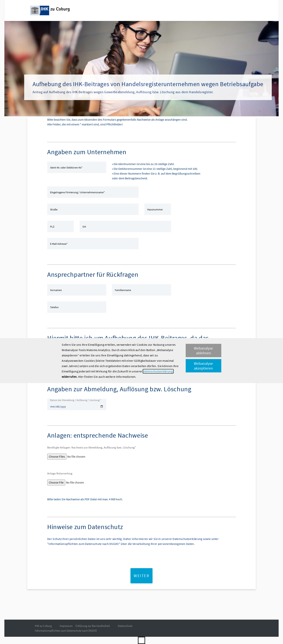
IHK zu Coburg (43, 626)
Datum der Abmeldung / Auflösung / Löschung (75, 400)
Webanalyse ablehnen (203, 350)
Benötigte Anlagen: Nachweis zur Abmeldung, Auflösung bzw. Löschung (92, 447)
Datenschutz (125, 626)
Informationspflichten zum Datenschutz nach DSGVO (66, 631)
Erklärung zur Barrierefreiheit (93, 626)
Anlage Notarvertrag (60, 473)
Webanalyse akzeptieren (203, 366)
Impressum (66, 626)
